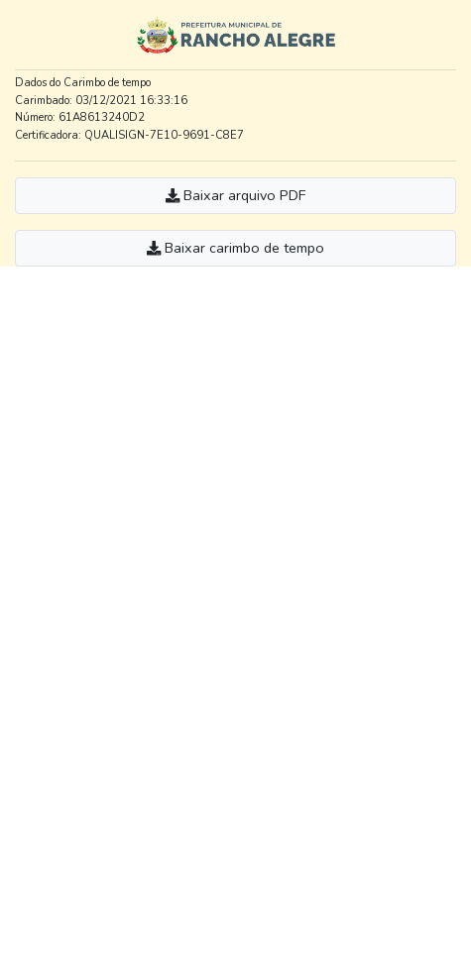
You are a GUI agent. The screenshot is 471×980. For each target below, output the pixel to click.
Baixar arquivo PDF (235, 195)
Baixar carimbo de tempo (235, 248)
